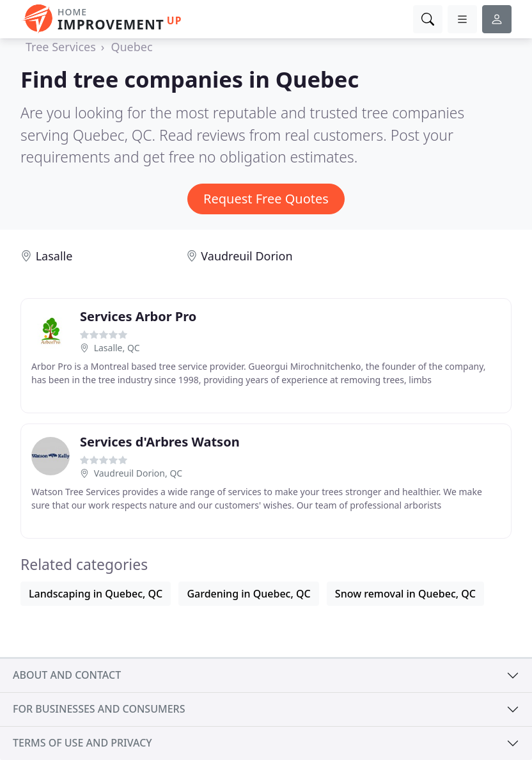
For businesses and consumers (99, 709)
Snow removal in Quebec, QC (405, 594)
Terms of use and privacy (82, 743)
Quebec (131, 47)
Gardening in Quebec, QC (248, 594)
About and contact (67, 675)
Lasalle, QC (117, 348)
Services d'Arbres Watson (160, 442)
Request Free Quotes (266, 199)
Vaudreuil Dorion (246, 256)
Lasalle (54, 256)
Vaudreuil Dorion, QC (138, 473)
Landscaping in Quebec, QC (96, 594)
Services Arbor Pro (138, 316)
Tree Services (61, 47)
